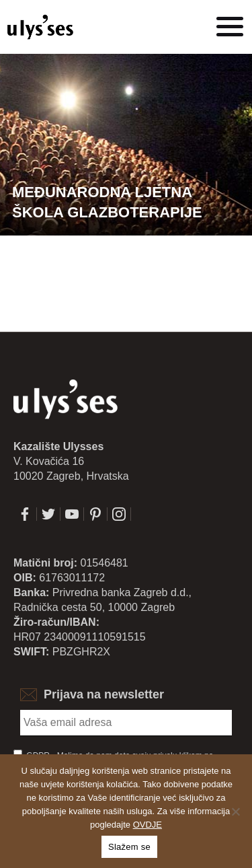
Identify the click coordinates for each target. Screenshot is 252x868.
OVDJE (148, 825)
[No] (235, 811)
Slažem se (129, 847)
